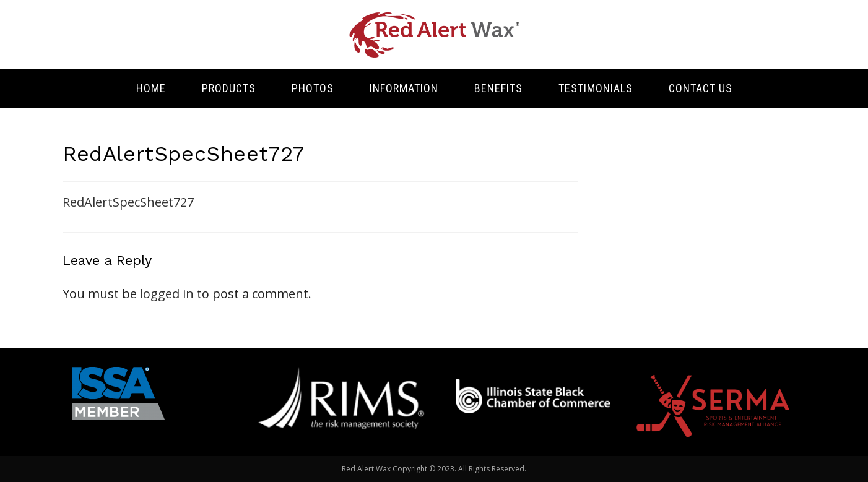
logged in (167, 294)
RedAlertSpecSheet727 (128, 202)
